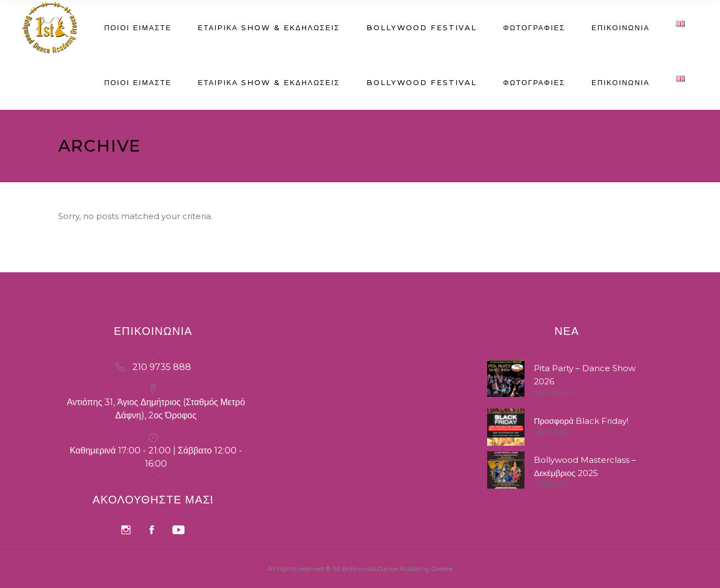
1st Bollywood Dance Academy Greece (393, 569)
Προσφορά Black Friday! (581, 421)
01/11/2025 (550, 485)
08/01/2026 (553, 393)
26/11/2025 (551, 433)
